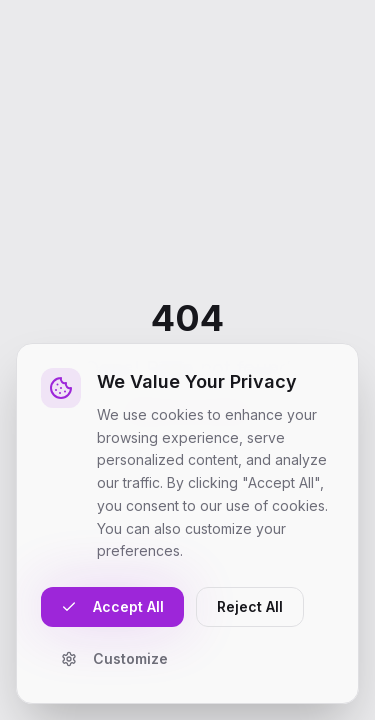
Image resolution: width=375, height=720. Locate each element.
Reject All (250, 606)
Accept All (112, 606)
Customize (114, 658)
